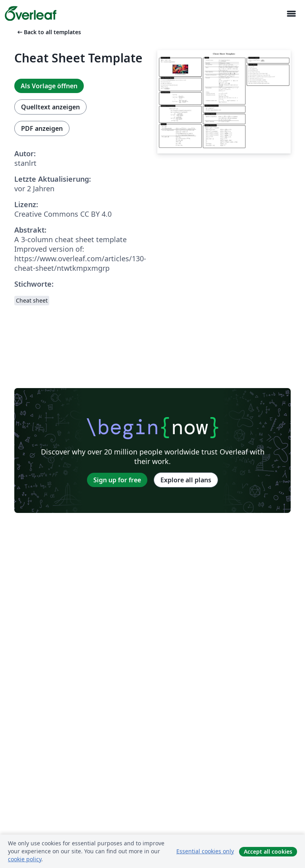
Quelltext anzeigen (50, 107)
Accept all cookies (268, 851)
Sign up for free (117, 480)
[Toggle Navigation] (291, 14)
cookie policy (25, 859)
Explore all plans (186, 480)
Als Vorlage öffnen (49, 86)
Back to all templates (48, 32)
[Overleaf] (31, 14)
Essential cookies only (205, 851)
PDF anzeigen (42, 128)
